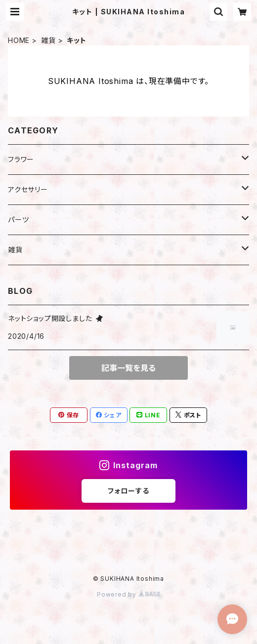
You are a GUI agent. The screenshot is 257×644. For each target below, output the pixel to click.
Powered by (128, 594)
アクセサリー (28, 189)
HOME (19, 40)
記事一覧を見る (128, 368)
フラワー (21, 159)
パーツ (18, 220)
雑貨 (48, 40)
